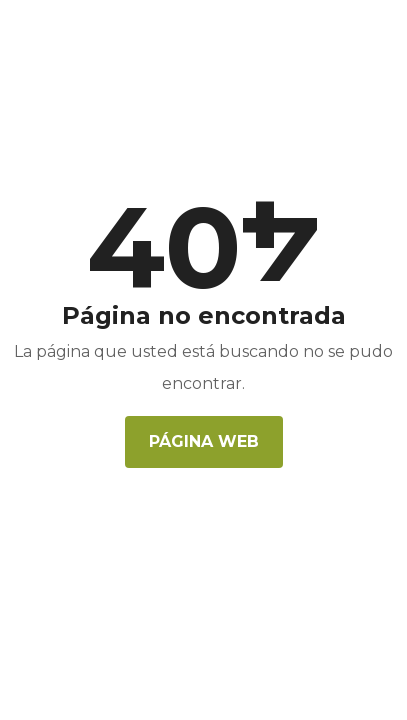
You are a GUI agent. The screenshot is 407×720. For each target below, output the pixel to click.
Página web (204, 441)
